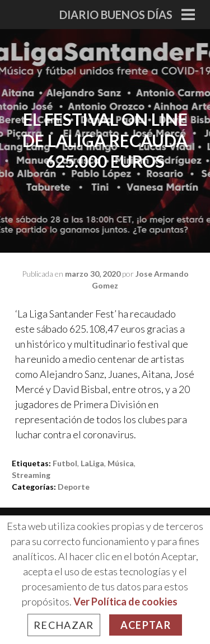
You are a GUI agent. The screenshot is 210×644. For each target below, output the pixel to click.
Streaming (31, 475)
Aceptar (146, 625)
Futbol (65, 463)
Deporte (74, 487)
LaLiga (92, 463)
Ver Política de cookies (125, 602)
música (121, 463)
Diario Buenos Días (116, 15)
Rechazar (64, 625)
